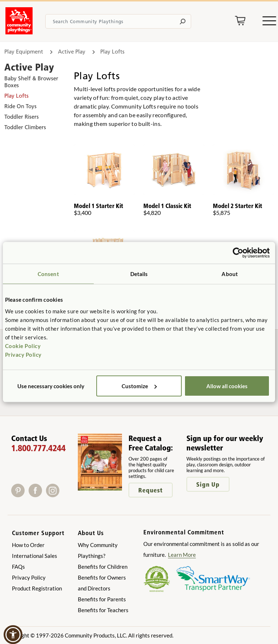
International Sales (35, 556)
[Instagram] (54, 495)
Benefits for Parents (102, 599)
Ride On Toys (20, 106)
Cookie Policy (23, 346)
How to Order (28, 545)
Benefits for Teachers (103, 610)
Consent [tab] (48, 274)
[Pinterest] (20, 495)
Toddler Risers (22, 117)
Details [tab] (139, 274)
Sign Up (208, 484)
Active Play (72, 52)
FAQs (18, 567)
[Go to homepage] (19, 32)
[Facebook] (37, 495)
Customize (139, 386)
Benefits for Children (103, 567)
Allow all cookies (227, 386)
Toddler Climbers (25, 127)
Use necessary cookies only (51, 386)
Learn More (182, 555)
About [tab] (230, 274)
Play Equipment (24, 52)
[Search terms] (118, 21)
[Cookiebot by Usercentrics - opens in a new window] (238, 253)
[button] (13, 635)
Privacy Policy (23, 354)
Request (151, 490)
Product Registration (37, 588)
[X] (64, 495)
